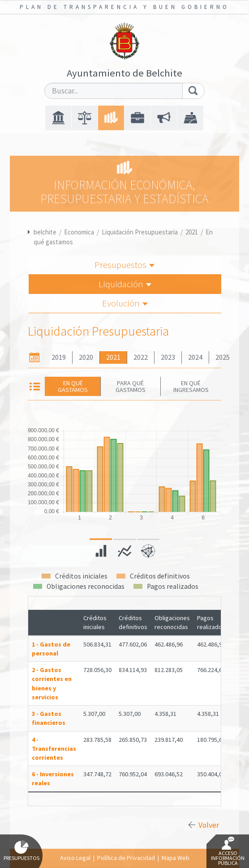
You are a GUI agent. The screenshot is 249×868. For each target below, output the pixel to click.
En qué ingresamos (191, 386)
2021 (192, 232)
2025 (223, 357)
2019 (59, 357)
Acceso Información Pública (228, 851)
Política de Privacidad (126, 858)
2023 (168, 357)
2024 (195, 357)
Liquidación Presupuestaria (140, 232)
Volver (209, 825)
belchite (45, 232)
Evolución (125, 303)
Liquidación (125, 284)
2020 (86, 357)
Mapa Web (176, 858)
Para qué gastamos (131, 386)
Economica (79, 232)
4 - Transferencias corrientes (54, 749)
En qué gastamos (73, 386)
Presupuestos (124, 265)
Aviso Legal (75, 858)
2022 (141, 357)
